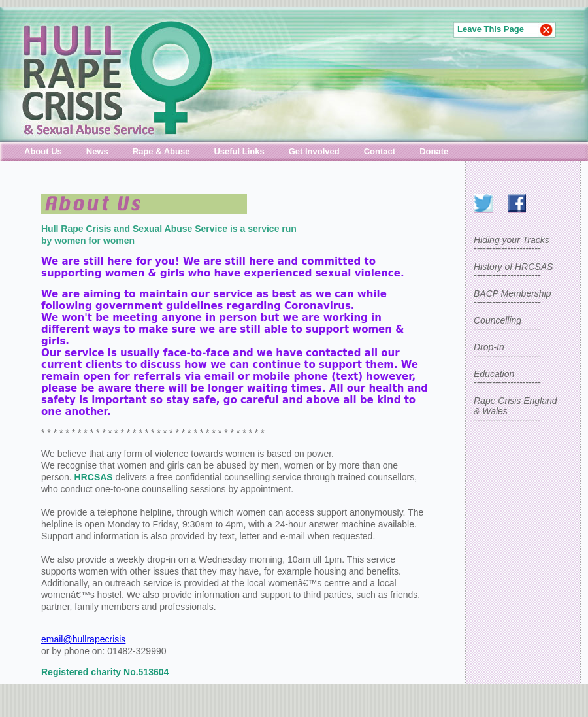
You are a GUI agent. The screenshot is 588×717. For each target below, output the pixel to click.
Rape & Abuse (161, 151)
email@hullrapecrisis (83, 639)
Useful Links (239, 151)
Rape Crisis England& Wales (515, 406)
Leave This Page (491, 29)
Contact (380, 151)
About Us (43, 151)
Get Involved (314, 151)
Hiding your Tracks (512, 240)
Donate (434, 151)
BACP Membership (513, 293)
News (97, 151)
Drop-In (489, 347)
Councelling (498, 320)
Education (494, 374)
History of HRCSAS (513, 267)
